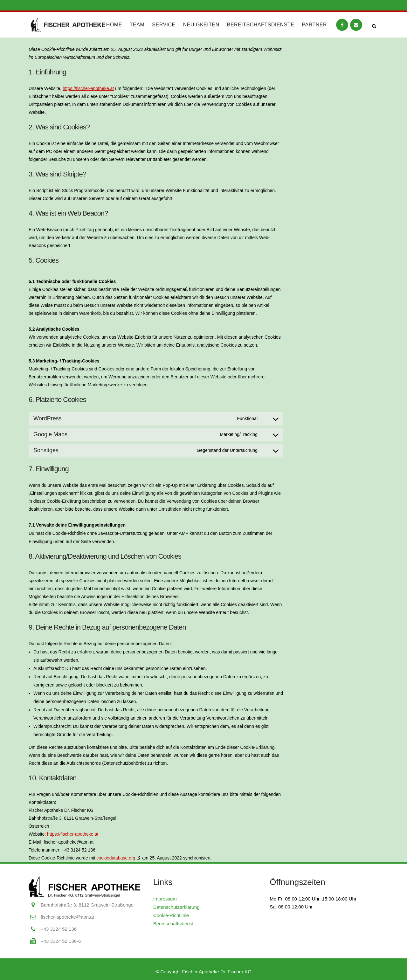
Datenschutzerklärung (176, 907)
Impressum (165, 899)
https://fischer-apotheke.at (88, 88)
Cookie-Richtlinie (171, 915)
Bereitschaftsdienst (173, 924)
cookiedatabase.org (116, 858)
